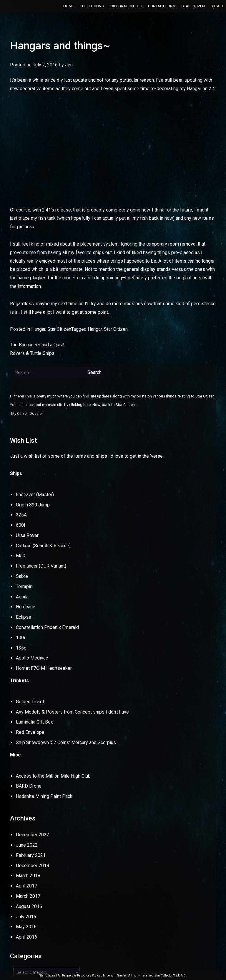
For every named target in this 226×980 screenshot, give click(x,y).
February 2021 (31, 855)
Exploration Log (126, 6)
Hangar (38, 329)
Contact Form (162, 6)
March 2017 (28, 896)
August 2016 (29, 906)
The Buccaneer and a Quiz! (37, 345)
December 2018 (33, 866)
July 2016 (26, 917)
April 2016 (26, 937)
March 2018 (28, 876)
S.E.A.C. (217, 6)
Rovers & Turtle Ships (32, 353)
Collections (92, 6)
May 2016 (26, 927)
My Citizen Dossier (27, 413)
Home (69, 6)
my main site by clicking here (66, 405)
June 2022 (27, 845)
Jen (69, 65)
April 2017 (26, 886)
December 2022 (33, 835)
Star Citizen (193, 6)
